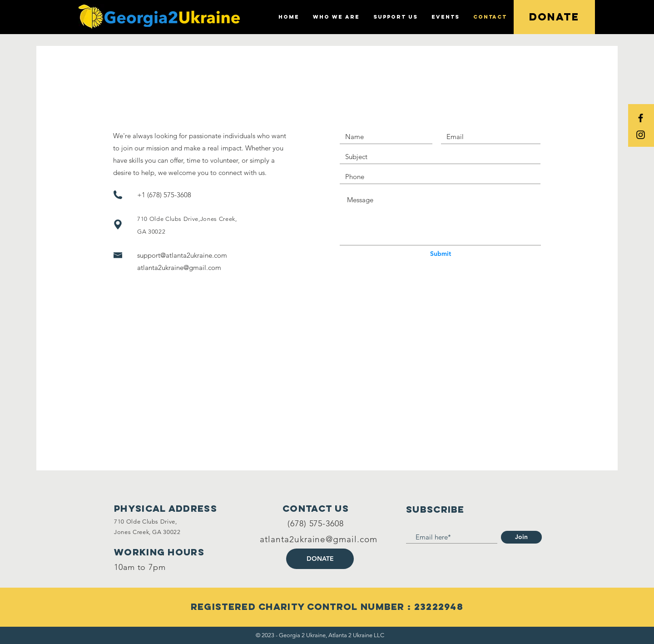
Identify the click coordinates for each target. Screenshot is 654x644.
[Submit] (441, 254)
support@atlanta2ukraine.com (182, 255)
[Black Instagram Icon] (641, 135)
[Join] (521, 537)
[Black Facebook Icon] (641, 118)
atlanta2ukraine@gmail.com (179, 267)
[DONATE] (320, 559)
